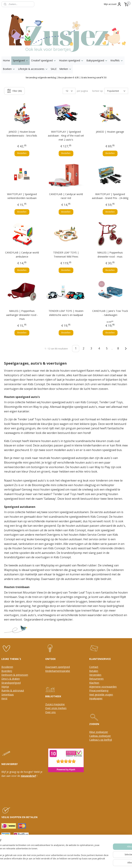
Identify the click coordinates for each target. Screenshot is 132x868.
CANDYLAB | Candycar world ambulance (22, 254)
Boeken (9, 69)
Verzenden (95, 675)
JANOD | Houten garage (110, 132)
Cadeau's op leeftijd (101, 740)
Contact (94, 667)
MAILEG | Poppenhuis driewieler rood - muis (110, 254)
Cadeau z (95, 736)
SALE (54, 69)
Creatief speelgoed (44, 60)
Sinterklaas (8, 695)
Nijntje (5, 687)
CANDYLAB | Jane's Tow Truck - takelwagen (110, 313)
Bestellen (22, 153)
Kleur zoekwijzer (99, 732)
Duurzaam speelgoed (58, 667)
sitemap (49, 862)
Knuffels (117, 60)
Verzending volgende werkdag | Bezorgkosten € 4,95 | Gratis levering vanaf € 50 (66, 78)
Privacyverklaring (99, 690)
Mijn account (113, 4)
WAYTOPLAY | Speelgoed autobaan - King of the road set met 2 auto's (66, 136)
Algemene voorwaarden (103, 687)
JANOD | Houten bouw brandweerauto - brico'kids (22, 134)
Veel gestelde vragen (101, 695)
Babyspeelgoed (97, 60)
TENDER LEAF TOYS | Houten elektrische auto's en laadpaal (66, 313)
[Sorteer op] (116, 91)
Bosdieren (7, 667)
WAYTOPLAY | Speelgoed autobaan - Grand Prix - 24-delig (110, 196)
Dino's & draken (11, 679)
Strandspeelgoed (11, 683)
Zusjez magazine (55, 704)
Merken (65, 69)
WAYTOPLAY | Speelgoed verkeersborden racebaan (22, 196)
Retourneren (96, 679)
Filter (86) (14, 91)
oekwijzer (105, 736)
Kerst (4, 698)
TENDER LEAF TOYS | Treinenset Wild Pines (66, 254)
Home (6, 60)
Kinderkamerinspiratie (58, 671)
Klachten (94, 683)
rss (57, 862)
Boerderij (7, 671)
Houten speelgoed (71, 60)
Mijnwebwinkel (101, 862)
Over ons (50, 712)
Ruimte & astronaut (13, 690)
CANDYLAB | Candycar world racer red (66, 196)
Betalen (94, 671)
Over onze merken (56, 708)
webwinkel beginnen (70, 862)
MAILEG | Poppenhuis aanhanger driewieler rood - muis (22, 315)
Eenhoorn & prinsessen (15, 675)
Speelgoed (20, 60)
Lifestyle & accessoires (33, 69)
